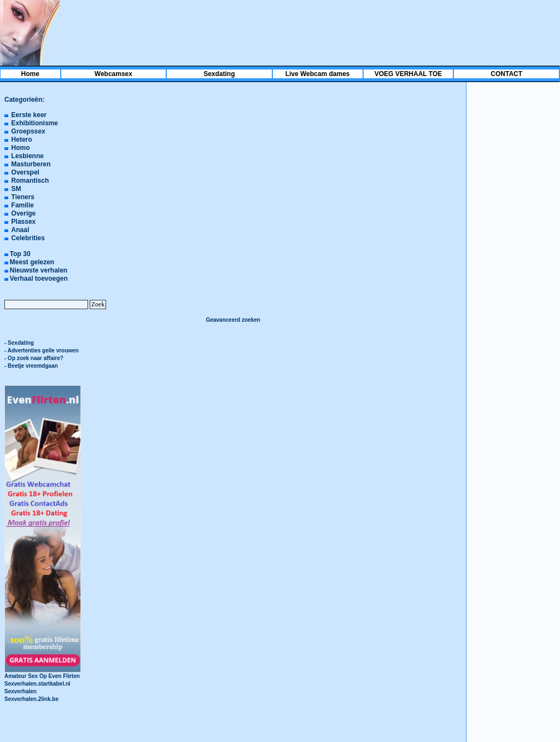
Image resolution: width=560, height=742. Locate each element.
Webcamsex (113, 74)
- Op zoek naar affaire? (34, 358)
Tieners (23, 197)
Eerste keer (29, 115)
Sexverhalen (21, 691)
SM (16, 189)
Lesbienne (28, 156)
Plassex (24, 222)
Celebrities (28, 238)
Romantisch (30, 181)
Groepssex (28, 131)
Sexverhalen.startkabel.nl (37, 684)
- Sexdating (19, 343)
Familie (23, 205)
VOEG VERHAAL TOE (409, 74)
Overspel (25, 172)
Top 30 (20, 254)
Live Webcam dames (318, 74)
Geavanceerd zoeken (233, 320)
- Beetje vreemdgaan (31, 366)
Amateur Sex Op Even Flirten (43, 673)
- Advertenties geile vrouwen (42, 350)
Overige (24, 213)
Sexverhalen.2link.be (31, 699)
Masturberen (31, 164)
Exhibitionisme (35, 123)
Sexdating (219, 74)
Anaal (21, 230)
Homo (21, 148)
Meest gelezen (32, 262)
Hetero (22, 140)
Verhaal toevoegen (39, 279)
